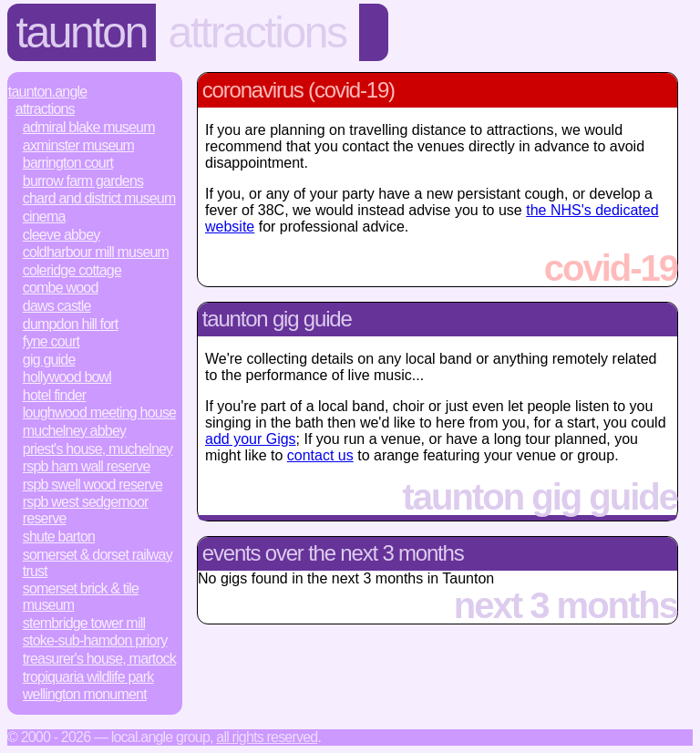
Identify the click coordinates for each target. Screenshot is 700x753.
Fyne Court (51, 341)
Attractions (257, 32)
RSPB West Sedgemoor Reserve (86, 510)
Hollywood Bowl (67, 377)
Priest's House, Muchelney (98, 449)
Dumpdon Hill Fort (71, 324)
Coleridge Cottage (72, 270)
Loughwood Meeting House (99, 413)
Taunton (82, 32)
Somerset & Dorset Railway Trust (98, 563)
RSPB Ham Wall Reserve (87, 466)
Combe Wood (61, 288)
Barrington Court (68, 163)
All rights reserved (267, 737)
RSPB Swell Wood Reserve (93, 485)
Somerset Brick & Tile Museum (81, 597)
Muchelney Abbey (74, 431)
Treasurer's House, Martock (99, 659)
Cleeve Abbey (62, 235)
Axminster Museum (78, 145)
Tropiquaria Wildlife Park (88, 677)
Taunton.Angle (48, 92)
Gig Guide (49, 360)
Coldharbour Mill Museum (96, 252)
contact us (320, 455)
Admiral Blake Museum (89, 127)
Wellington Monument (85, 694)
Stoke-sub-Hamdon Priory (95, 640)
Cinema (44, 217)
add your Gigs (251, 439)
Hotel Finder (55, 395)
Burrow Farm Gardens (83, 181)
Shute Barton (59, 536)
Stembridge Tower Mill (84, 623)
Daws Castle (57, 306)
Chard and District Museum (99, 198)
